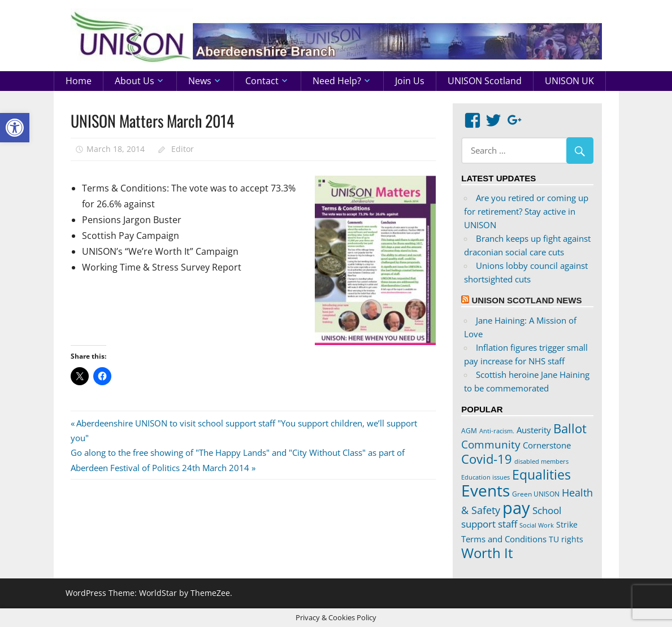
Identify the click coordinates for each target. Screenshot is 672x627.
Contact (262, 81)
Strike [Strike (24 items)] (567, 525)
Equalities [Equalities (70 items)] (541, 475)
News (200, 81)
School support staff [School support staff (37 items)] (511, 517)
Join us (410, 81)
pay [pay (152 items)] (516, 508)
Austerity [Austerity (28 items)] (534, 430)
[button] (15, 128)
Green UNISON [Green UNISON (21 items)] (536, 494)
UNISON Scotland (485, 81)
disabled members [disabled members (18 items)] (541, 461)
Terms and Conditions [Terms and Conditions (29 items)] (504, 539)
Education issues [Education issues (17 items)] (485, 477)
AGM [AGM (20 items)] (469, 430)
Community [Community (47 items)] (491, 444)
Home (79, 81)
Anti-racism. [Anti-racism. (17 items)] (497, 431)
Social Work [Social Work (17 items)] (537, 525)
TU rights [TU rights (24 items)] (566, 539)
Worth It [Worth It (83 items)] (487, 553)
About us (135, 81)
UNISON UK (569, 81)
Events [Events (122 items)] (485, 491)
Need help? (337, 81)
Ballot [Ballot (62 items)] (570, 428)
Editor (183, 149)
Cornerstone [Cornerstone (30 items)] (547, 445)
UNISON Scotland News (526, 300)
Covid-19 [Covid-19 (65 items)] (487, 459)
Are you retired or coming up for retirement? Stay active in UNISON (526, 211)
